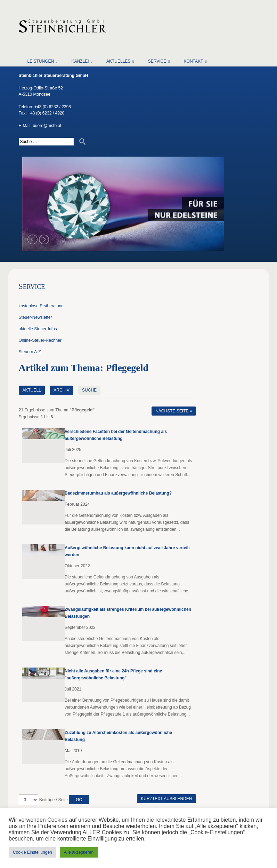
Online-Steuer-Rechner (40, 340)
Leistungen (41, 61)
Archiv (61, 390)
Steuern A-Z (30, 352)
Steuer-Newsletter (35, 317)
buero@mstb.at (47, 126)
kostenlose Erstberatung (41, 306)
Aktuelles (118, 61)
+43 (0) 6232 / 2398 (53, 107)
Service (157, 61)
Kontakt (194, 61)
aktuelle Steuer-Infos (38, 329)
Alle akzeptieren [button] (79, 852)
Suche (89, 390)
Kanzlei (80, 61)
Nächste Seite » (174, 411)
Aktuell (32, 390)
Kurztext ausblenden (166, 799)
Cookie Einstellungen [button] (32, 852)
